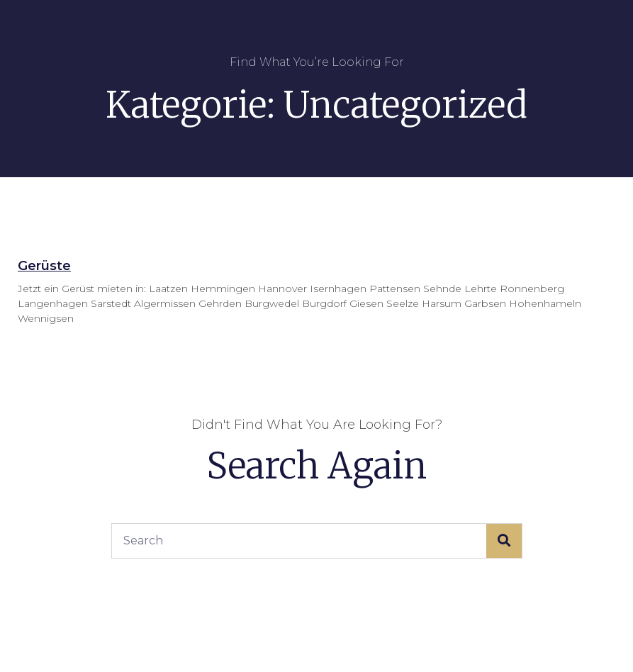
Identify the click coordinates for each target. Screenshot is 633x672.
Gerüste (44, 266)
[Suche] (504, 541)
